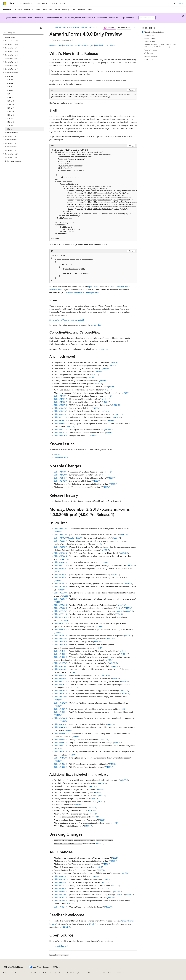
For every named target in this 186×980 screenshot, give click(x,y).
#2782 (105, 411)
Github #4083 (60, 432)
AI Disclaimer (8, 973)
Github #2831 (60, 568)
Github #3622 (60, 608)
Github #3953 (60, 623)
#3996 (99, 626)
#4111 (57, 571)
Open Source (110, 45)
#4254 (124, 681)
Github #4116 (59, 669)
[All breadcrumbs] (52, 28)
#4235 (108, 390)
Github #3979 (60, 629)
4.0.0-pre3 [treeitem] (11, 122)
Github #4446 (60, 733)
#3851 (101, 820)
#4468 (128, 583)
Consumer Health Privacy (69, 973)
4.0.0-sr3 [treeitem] (10, 87)
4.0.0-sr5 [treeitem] (10, 80)
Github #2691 (60, 411)
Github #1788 (60, 402)
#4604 (108, 767)
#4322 (124, 690)
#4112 (101, 795)
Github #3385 (60, 599)
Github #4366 (60, 718)
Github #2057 (60, 405)
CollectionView (60, 458)
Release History (149, 41)
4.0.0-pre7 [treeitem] (11, 108)
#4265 (112, 365)
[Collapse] (41, 28)
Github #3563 (60, 605)
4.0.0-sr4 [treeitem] (10, 83)
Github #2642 (60, 562)
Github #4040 (60, 651)
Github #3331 (60, 593)
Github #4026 (60, 642)
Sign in (181, 3)
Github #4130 (60, 675)
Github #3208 (60, 587)
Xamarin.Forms (61, 28)
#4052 (108, 396)
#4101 (125, 393)
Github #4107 (60, 666)
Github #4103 (60, 663)
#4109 (67, 620)
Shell (56, 455)
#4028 (128, 636)
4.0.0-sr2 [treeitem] (10, 90)
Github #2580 (60, 556)
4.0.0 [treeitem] (8, 94)
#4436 (105, 399)
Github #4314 (60, 697)
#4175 (100, 544)
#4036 (107, 429)
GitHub (92, 924)
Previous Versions (22, 973)
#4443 (100, 789)
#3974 (116, 538)
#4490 (113, 663)
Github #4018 (60, 639)
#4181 (109, 660)
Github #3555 (60, 417)
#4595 (93, 798)
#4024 (57, 632)
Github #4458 (60, 739)
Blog (33, 973)
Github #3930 (60, 617)
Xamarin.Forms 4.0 (88, 28)
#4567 (121, 605)
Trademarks (99, 973)
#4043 (123, 651)
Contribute (43, 973)
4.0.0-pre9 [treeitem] (11, 101)
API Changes (148, 53)
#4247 (124, 553)
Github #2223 (60, 541)
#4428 (114, 666)
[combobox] (23, 33)
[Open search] (175, 3)
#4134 (105, 675)
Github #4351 (60, 709)
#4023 (116, 417)
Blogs (90, 45)
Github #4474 (60, 746)
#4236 (102, 381)
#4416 (77, 805)
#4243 (115, 574)
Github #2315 (60, 547)
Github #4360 (60, 712)
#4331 (108, 432)
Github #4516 (60, 758)
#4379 (119, 414)
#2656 (104, 562)
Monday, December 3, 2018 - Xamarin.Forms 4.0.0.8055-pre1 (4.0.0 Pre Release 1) (160, 46)
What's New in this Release (154, 32)
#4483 (68, 730)
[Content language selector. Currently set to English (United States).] (14, 967)
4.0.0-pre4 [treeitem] (11, 119)
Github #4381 (60, 724)
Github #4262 (60, 684)
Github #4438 (60, 727)
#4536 (63, 721)
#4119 (92, 378)
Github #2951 (60, 577)
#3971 (97, 792)
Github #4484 (60, 752)
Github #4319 (60, 703)
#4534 (114, 823)
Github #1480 (60, 535)
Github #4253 (60, 681)
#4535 (57, 749)
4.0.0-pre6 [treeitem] (11, 111)
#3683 (66, 596)
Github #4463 (60, 742)
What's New (68, 45)
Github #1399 (60, 529)
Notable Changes (150, 38)
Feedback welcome (151, 56)
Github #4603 (60, 767)
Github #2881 (60, 574)
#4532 (76, 672)
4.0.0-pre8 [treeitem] (11, 104)
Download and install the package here (81, 293)
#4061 (98, 384)
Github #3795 (60, 614)
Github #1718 (59, 396)
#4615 (112, 764)
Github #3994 (60, 636)
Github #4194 (60, 678)
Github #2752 (60, 565)
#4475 (57, 581)
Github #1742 (60, 538)
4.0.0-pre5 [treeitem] (11, 115)
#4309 (125, 694)
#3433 (57, 602)
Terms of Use (87, 973)
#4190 (105, 550)
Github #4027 (60, 429)
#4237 (94, 374)
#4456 (92, 808)
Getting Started (56, 45)
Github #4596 (60, 764)
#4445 (129, 611)
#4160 (123, 535)
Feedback (99, 45)
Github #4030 (60, 645)
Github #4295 (60, 690)
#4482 (92, 436)
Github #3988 (60, 423)
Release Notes (74, 28)
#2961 (114, 362)
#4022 (115, 405)
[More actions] (134, 28)
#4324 (57, 700)
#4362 (102, 783)
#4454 (93, 814)
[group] (93, 96)
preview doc (94, 287)
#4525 (57, 761)
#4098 (98, 371)
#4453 (75, 736)
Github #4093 (60, 657)
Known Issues (80, 45)
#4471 (92, 786)
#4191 (100, 801)
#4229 (115, 678)
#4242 (98, 648)
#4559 (105, 402)
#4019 (110, 639)
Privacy (52, 973)
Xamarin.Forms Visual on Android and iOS (67, 320)
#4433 (64, 559)
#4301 (91, 811)
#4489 (110, 724)
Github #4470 (60, 436)
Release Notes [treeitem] (10, 37)
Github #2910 (60, 414)
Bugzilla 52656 (74, 538)
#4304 (87, 826)
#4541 (131, 565)
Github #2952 (60, 583)
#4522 (95, 408)
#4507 (71, 755)
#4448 (96, 642)
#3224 (57, 532)
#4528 (104, 739)
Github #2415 (60, 408)
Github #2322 (60, 553)
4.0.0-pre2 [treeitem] (11, 126)
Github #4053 (60, 654)
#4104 (111, 387)
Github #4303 (60, 694)
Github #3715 (60, 611)
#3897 (110, 420)
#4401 (119, 608)
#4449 (105, 368)
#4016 (120, 611)
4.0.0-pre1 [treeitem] (10, 129)
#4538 (95, 817)
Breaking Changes (150, 50)
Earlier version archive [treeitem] (13, 161)
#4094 (60, 590)
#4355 (122, 709)
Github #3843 (60, 420)
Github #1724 (60, 399)
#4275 (74, 688)
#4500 (57, 706)
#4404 (127, 608)
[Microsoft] (4, 3)
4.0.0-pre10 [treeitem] (11, 97)
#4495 (124, 780)
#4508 (57, 715)
